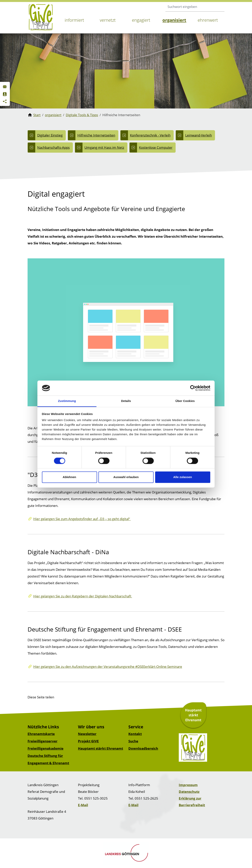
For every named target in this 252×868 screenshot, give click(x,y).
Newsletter (87, 734)
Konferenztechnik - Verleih (150, 135)
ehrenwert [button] (208, 20)
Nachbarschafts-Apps (53, 147)
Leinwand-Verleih (199, 135)
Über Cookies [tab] (185, 401)
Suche (133, 741)
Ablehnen (69, 477)
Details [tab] (126, 401)
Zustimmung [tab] (67, 401)
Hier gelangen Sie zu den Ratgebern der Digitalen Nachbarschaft (83, 596)
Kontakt (135, 734)
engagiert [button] (141, 20)
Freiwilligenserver (43, 741)
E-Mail (83, 805)
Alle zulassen (183, 477)
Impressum (188, 785)
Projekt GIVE (88, 741)
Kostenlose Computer (156, 147)
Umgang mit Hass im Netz (104, 147)
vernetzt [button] (108, 20)
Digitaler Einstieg (50, 135)
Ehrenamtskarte (41, 734)
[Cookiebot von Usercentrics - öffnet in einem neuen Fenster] (193, 388)
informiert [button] (74, 20)
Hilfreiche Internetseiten (96, 135)
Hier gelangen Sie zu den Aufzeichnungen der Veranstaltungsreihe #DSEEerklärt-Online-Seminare (108, 667)
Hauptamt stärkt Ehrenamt (101, 748)
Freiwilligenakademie (45, 748)
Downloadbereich (143, 748)
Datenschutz (189, 792)
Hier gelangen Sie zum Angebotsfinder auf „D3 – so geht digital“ (82, 519)
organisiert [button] (174, 20)
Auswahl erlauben (126, 477)
